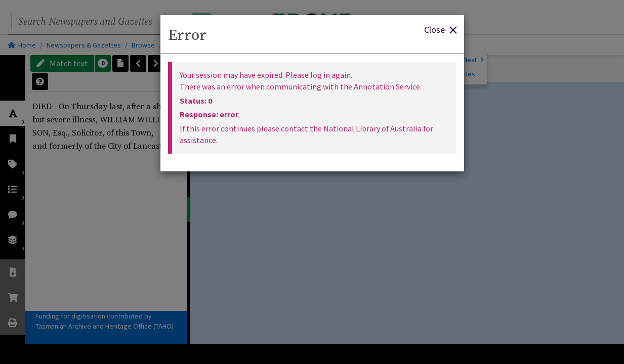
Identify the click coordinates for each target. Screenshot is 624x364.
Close (440, 29)
